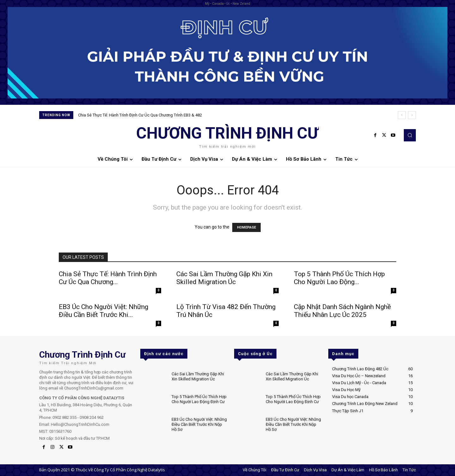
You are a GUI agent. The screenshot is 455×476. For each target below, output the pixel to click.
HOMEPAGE (246, 227)
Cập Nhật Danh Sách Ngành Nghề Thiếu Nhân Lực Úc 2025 (342, 311)
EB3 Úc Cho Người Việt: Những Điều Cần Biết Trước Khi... (103, 311)
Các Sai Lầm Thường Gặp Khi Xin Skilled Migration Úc (224, 278)
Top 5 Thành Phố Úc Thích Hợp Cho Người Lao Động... (339, 278)
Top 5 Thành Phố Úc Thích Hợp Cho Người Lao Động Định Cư (199, 399)
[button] (410, 135)
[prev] (402, 115)
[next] (412, 115)
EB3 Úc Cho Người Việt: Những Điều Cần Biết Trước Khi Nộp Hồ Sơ (199, 424)
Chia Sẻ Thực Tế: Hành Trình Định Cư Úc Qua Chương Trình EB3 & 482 (140, 115)
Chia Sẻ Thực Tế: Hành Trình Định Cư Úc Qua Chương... (108, 278)
